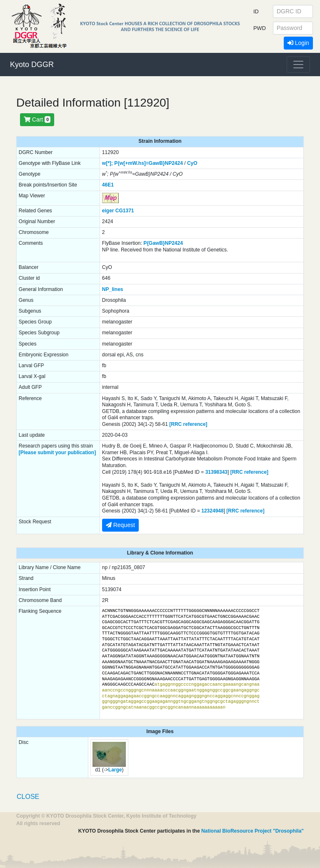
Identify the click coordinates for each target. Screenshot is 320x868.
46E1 (108, 185)
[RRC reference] (188, 424)
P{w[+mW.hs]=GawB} (139, 163)
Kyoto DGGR (32, 65)
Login (298, 43)
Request (120, 525)
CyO (192, 163)
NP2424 (174, 163)
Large (115, 770)
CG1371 (125, 211)
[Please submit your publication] (57, 453)
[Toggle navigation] (298, 65)
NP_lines (113, 289)
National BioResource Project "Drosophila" (252, 831)
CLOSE (28, 797)
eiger (108, 211)
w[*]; (107, 163)
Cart (37, 119)
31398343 (216, 472)
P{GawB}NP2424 (163, 243)
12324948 (212, 511)
